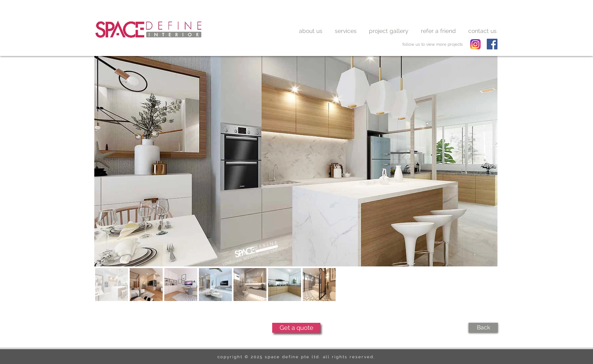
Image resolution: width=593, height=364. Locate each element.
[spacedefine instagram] (475, 44)
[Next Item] (485, 161)
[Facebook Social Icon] (492, 44)
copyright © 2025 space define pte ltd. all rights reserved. (296, 357)
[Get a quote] (296, 328)
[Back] (483, 328)
